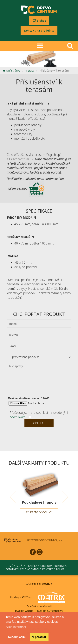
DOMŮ (10, 566)
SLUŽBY (21, 566)
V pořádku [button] (39, 637)
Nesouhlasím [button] (17, 637)
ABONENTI (33, 569)
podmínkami (18, 417)
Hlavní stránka (12, 70)
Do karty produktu (39, 512)
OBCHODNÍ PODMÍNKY (53, 566)
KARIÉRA (33, 566)
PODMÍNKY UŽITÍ (15, 569)
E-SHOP (60, 569)
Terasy (30, 70)
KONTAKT (48, 569)
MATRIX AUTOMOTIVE (50, 611)
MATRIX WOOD (24, 611)
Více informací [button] (16, 627)
